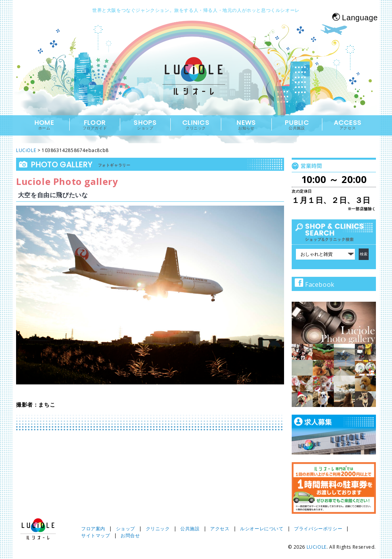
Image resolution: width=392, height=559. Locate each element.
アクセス (220, 529)
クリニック (158, 529)
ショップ (126, 529)
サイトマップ (96, 535)
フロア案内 (93, 529)
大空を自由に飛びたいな (53, 195)
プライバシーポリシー (318, 529)
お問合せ (130, 535)
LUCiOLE (317, 547)
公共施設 (190, 529)
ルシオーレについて (262, 529)
